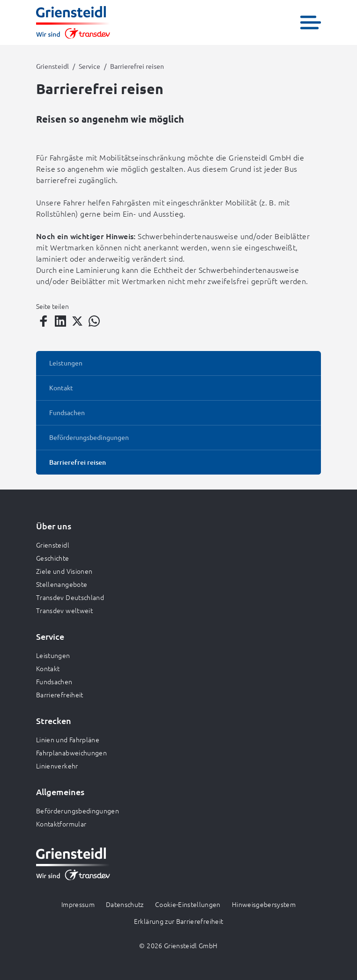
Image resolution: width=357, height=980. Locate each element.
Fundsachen (54, 681)
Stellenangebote (62, 584)
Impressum (78, 904)
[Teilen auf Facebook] (44, 321)
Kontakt (48, 668)
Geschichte (53, 558)
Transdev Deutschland (70, 597)
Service (89, 66)
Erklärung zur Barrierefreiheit (179, 921)
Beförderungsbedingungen (78, 811)
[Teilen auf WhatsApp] (94, 321)
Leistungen (53, 655)
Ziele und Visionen (64, 571)
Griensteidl (52, 66)
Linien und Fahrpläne (68, 739)
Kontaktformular (61, 824)
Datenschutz (125, 904)
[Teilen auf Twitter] (77, 321)
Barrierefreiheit (60, 695)
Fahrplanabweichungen (71, 753)
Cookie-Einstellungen (188, 904)
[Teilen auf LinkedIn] (60, 321)
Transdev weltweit (64, 610)
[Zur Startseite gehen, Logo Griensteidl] (73, 22)
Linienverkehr (57, 766)
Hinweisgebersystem (264, 904)
